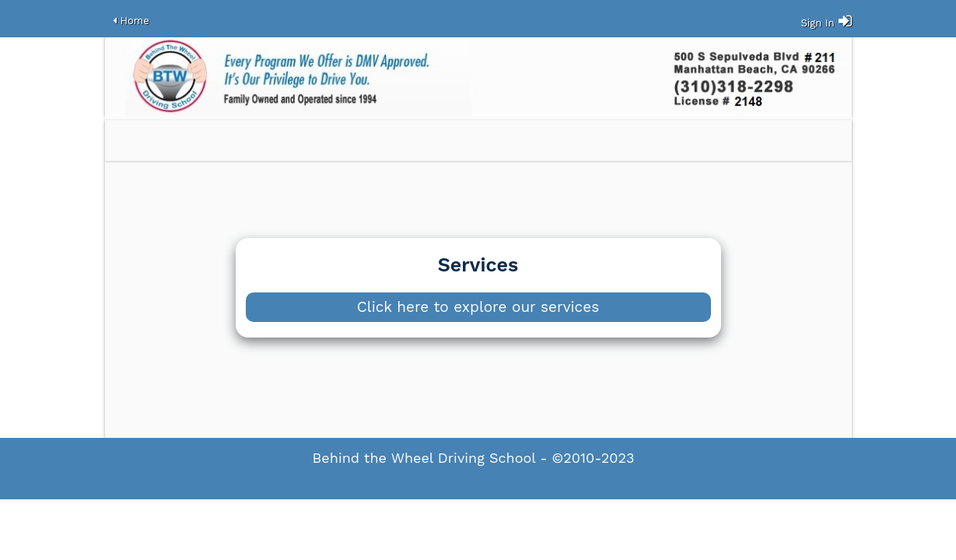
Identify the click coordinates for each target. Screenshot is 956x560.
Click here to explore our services (478, 307)
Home (135, 21)
